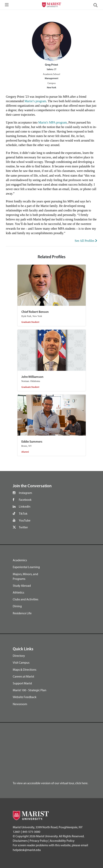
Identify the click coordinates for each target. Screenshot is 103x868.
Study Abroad (22, 586)
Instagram (25, 493)
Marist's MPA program (52, 122)
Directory (19, 656)
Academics (20, 560)
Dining (17, 606)
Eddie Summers (32, 442)
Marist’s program (35, 101)
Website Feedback (25, 697)
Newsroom (20, 704)
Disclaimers (20, 841)
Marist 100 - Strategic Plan (30, 690)
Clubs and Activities (26, 599)
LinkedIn (25, 506)
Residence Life (22, 613)
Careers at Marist (23, 676)
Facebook (25, 500)
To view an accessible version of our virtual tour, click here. (50, 783)
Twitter (23, 527)
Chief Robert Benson (35, 312)
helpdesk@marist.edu (27, 850)
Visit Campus (21, 662)
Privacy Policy (39, 841)
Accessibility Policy (62, 841)
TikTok (23, 513)
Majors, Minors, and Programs (25, 576)
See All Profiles (86, 241)
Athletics (18, 592)
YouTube (25, 520)
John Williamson (32, 377)
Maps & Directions (25, 669)
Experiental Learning (26, 567)
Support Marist (22, 683)
